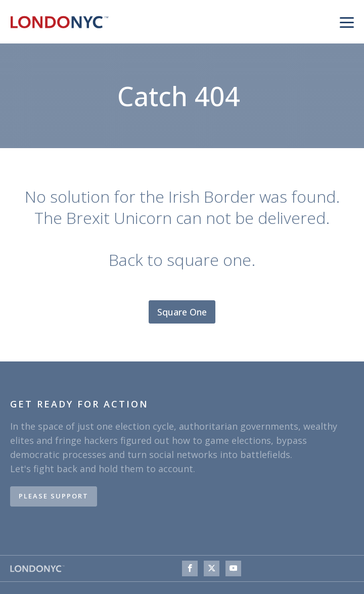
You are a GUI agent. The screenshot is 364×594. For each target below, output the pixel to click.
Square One (182, 312)
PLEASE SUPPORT (54, 496)
